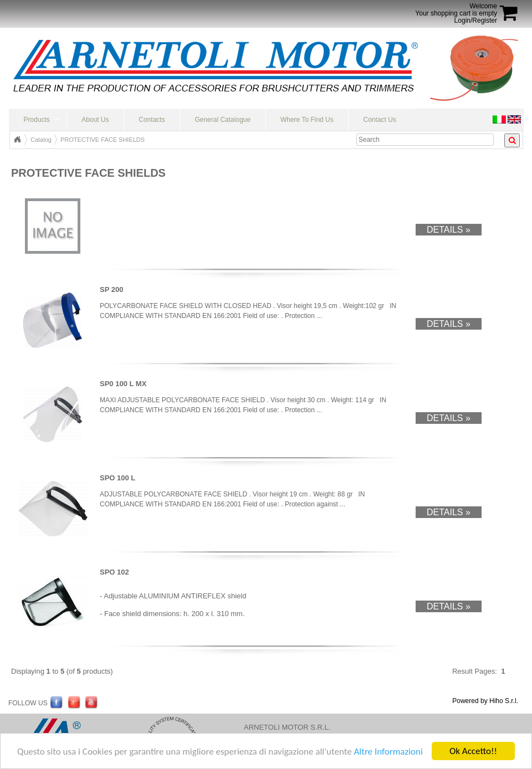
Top (17, 140)
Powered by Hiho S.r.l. (485, 701)
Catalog (41, 140)
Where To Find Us (307, 120)
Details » (449, 230)
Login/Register (476, 20)
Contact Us (380, 120)
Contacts (152, 120)
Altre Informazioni (388, 752)
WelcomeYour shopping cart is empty (456, 10)
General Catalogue (222, 120)
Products (36, 120)
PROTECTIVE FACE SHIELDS (103, 140)
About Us (95, 120)
